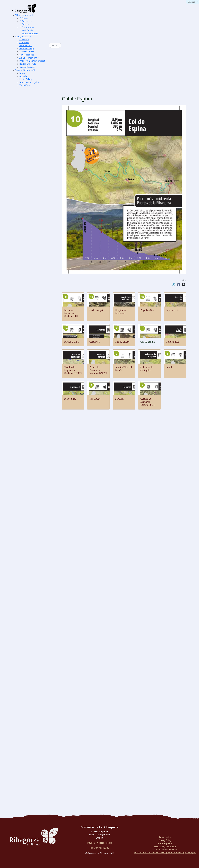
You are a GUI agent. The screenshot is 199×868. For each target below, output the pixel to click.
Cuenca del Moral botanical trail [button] (34, 761)
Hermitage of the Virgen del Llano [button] (39, 491)
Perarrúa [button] (28, 440)
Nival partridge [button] (31, 204)
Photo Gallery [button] (26, 79)
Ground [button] (24, 316)
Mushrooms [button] (30, 707)
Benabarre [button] (29, 418)
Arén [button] (27, 415)
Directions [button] (24, 39)
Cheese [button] (28, 704)
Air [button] (22, 271)
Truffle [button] (28, 698)
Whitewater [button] (30, 287)
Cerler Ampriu (97, 310)
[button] (33, 15)
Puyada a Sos (147, 310)
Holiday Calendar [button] (32, 656)
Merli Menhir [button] (31, 539)
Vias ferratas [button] (30, 329)
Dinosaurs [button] (25, 555)
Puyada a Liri (173, 310)
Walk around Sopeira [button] (30, 752)
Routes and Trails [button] (29, 33)
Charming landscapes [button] (30, 122)
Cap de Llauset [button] (35, 383)
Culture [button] (24, 24)
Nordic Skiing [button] (31, 303)
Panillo (169, 367)
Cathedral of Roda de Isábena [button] (37, 520)
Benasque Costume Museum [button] (37, 650)
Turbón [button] (28, 131)
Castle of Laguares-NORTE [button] (40, 345)
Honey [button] (28, 714)
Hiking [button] (28, 322)
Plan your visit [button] (22, 36)
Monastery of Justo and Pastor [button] (37, 459)
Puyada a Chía (71, 342)
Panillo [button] (32, 360)
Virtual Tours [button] (25, 85)
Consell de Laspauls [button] (33, 672)
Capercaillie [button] (30, 201)
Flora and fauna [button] (27, 195)
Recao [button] (28, 736)
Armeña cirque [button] (31, 255)
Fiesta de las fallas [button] (32, 688)
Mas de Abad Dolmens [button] (34, 548)
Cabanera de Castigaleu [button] (39, 364)
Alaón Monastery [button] (32, 453)
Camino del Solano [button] (33, 150)
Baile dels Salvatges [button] (33, 669)
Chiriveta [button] (29, 421)
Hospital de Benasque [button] (38, 399)
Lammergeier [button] (30, 198)
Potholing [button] (29, 338)
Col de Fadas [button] (34, 376)
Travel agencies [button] (27, 55)
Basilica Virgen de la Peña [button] (36, 526)
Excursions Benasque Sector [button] (37, 163)
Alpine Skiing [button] (31, 300)
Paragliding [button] (30, 275)
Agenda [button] (23, 76)
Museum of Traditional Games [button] (37, 570)
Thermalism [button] (26, 265)
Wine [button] (27, 723)
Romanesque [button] (26, 446)
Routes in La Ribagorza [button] (31, 780)
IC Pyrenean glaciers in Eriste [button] (37, 182)
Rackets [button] (28, 310)
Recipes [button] (24, 726)
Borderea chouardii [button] (33, 217)
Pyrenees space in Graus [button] (35, 192)
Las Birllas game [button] (32, 679)
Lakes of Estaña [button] (31, 141)
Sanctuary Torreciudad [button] (34, 523)
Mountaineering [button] (31, 319)
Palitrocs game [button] (31, 675)
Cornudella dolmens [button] (33, 545)
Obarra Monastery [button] (32, 456)
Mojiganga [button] (29, 663)
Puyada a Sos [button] (34, 395)
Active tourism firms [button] (29, 58)
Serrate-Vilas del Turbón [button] (39, 367)
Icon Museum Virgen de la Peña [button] (38, 577)
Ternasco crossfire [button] (32, 739)
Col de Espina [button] (35, 380)
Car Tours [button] (25, 777)
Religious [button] (25, 513)
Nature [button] (24, 18)
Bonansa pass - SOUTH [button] (39, 373)
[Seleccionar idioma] (193, 2)
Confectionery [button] (31, 717)
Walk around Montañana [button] (31, 771)
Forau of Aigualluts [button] (33, 246)
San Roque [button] (34, 354)
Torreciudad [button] (34, 357)
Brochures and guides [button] (30, 82)
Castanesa (94, 342)
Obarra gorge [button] (30, 236)
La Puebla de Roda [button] (33, 154)
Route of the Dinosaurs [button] (30, 758)
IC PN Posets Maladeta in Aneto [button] (38, 173)
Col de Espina (147, 342)
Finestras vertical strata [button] (34, 259)
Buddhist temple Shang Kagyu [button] (37, 516)
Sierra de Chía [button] (31, 134)
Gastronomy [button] (27, 27)
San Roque (95, 399)
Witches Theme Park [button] (33, 621)
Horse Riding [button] (30, 335)
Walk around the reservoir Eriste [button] (34, 768)
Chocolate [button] (29, 710)
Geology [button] (24, 230)
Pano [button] (27, 437)
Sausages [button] (29, 701)
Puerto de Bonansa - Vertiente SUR (71, 313)
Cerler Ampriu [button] (35, 402)
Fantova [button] (28, 427)
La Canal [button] (33, 351)
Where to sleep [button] (27, 49)
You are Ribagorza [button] (24, 70)
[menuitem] (32, 24)
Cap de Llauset (122, 342)
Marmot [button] (28, 211)
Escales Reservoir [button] (32, 144)
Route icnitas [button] (30, 558)
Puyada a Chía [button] (35, 389)
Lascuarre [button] (29, 430)
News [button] (22, 73)
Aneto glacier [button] (31, 252)
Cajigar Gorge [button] (31, 243)
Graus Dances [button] (31, 660)
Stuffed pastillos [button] (32, 742)
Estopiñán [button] (29, 424)
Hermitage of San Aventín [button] (36, 488)
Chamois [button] (29, 208)
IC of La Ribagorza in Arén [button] (36, 189)
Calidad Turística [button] (27, 67)
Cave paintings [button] (31, 535)
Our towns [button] (24, 43)
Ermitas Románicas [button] (33, 157)
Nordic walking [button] (31, 405)
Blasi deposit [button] (30, 561)
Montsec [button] (28, 125)
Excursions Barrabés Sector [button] (36, 166)
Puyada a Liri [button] (35, 392)
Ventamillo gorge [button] (32, 233)
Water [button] (23, 281)
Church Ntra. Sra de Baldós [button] (36, 510)
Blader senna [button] (30, 224)
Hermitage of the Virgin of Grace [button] (38, 475)
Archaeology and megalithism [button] (33, 532)
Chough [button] (28, 214)
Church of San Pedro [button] (34, 462)
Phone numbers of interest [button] (32, 61)
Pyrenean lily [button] (30, 227)
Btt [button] (26, 332)
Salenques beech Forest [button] (35, 147)
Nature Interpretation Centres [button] (33, 169)
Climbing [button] (29, 325)
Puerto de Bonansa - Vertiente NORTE (98, 370)
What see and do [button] (23, 15)
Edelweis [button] (29, 220)
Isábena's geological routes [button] (36, 262)
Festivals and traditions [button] (30, 653)
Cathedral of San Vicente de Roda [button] (39, 450)
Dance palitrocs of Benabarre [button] (37, 685)
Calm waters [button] (30, 284)
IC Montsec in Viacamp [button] (35, 185)
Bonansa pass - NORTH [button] (39, 370)
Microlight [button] (29, 278)
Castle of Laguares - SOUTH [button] (41, 348)
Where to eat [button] (26, 46)
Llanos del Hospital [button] (33, 128)
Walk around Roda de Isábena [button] (33, 749)
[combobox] (55, 45)
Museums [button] (25, 567)
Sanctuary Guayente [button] (33, 529)
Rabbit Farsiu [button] (31, 730)
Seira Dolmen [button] (31, 542)
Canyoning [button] (29, 294)
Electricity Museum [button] (33, 596)
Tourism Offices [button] (27, 52)
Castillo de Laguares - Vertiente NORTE (73, 370)
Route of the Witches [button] (30, 755)
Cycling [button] (28, 341)
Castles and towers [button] (29, 411)
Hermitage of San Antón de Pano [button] (38, 500)
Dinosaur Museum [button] (33, 564)
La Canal (119, 399)
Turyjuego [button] (25, 765)
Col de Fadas (172, 342)
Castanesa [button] (33, 386)
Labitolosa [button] (29, 551)
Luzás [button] (27, 434)
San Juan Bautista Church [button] (35, 465)
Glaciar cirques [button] (31, 249)
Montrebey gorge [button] (32, 239)
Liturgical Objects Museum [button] (36, 593)
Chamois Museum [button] (32, 574)
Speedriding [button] (30, 313)
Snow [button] (23, 297)
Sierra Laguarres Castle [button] (35, 138)
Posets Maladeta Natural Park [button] (33, 160)
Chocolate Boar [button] (31, 733)
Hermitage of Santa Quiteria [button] (36, 478)
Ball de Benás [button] (31, 666)
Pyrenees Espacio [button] (32, 586)
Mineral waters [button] (31, 720)
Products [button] (24, 695)
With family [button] (26, 30)
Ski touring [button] (30, 306)
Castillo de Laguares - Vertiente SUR (148, 402)
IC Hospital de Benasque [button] (35, 605)
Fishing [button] (28, 290)
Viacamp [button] (29, 443)
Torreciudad (70, 399)
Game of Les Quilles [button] (33, 682)
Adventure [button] (26, 21)
